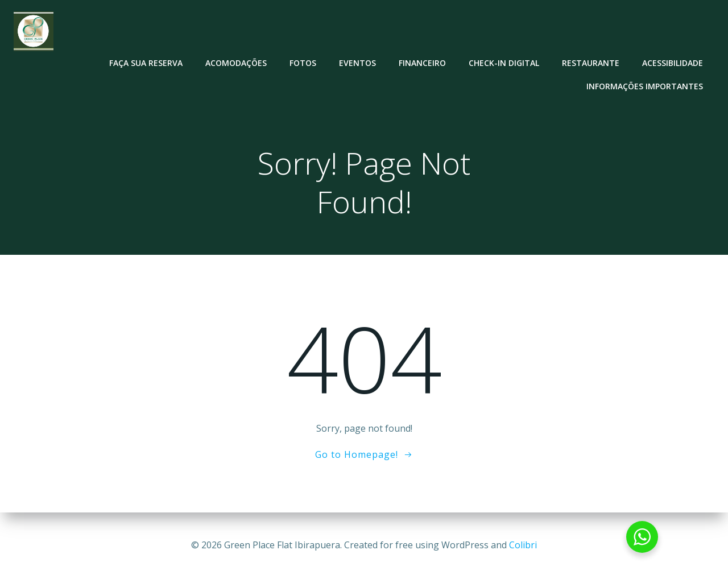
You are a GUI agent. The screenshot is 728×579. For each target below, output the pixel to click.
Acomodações (236, 63)
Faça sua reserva (146, 63)
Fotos (303, 63)
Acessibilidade (673, 63)
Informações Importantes (645, 86)
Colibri (523, 545)
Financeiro (422, 63)
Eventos (357, 63)
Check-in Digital (504, 63)
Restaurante (591, 63)
